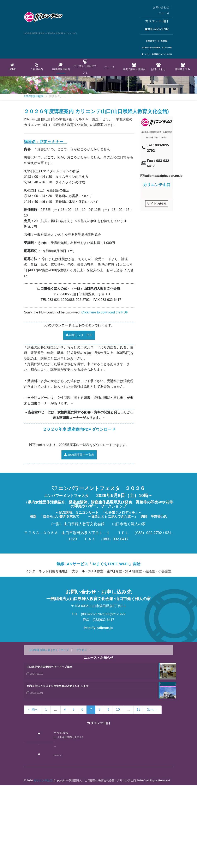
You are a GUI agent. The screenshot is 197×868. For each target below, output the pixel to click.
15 (139, 792)
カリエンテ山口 (43, 863)
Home (12, 67)
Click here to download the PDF (105, 395)
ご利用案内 (37, 67)
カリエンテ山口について (85, 67)
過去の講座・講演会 (134, 67)
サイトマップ (61, 733)
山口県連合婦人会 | (41, 733)
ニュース (164, 13)
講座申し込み (183, 67)
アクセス (82, 733)
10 (118, 792)
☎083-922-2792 (157, 29)
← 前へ (33, 792)
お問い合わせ (161, 7)
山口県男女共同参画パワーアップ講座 (49, 750)
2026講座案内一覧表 (79, 537)
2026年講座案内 (61, 67)
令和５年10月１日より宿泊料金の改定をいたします (58, 769)
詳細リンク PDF (79, 418)
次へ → (153, 792)
